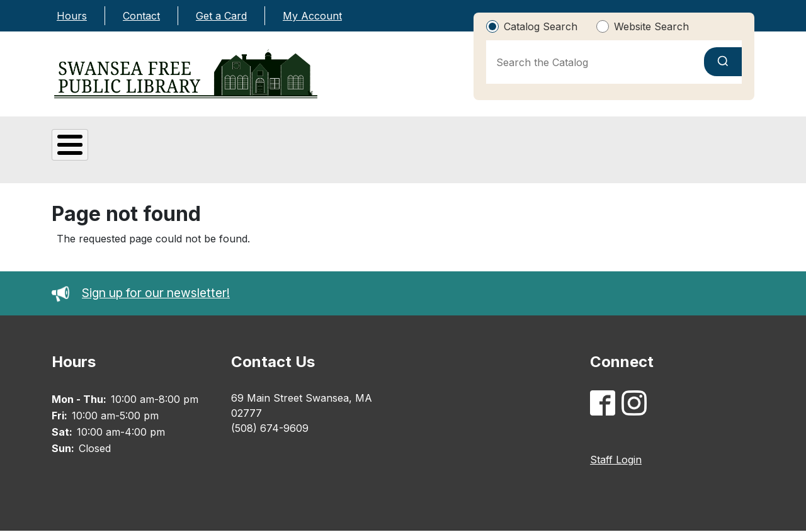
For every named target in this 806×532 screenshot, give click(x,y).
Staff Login (616, 461)
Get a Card (221, 16)
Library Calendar (689, 151)
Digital (218, 151)
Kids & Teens (337, 149)
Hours (72, 16)
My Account (312, 16)
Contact (141, 16)
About (103, 151)
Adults (452, 151)
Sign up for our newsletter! (141, 295)
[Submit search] (723, 62)
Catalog (566, 151)
